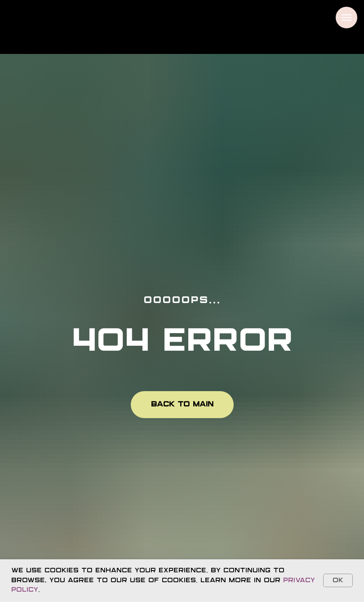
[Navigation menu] (346, 18)
